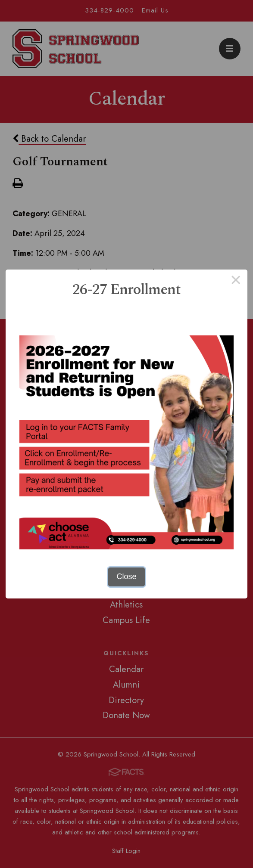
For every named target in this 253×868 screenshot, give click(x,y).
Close (126, 577)
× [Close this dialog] (236, 281)
